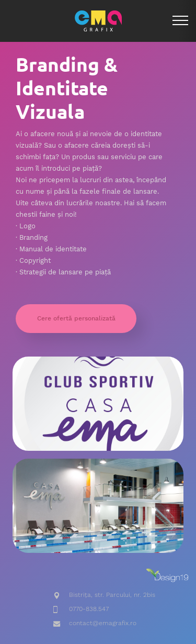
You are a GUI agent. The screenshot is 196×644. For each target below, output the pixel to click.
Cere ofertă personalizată (76, 318)
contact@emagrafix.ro (103, 623)
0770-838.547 (89, 609)
